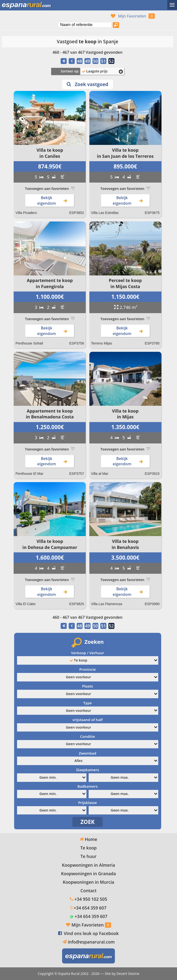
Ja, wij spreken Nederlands (57, 16)
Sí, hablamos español (39, 16)
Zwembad (87, 753)
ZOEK (87, 822)
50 (95, 61)
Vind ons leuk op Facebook (91, 933)
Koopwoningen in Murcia (88, 882)
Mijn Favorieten (132, 16)
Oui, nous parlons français (48, 16)
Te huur (89, 856)
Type (88, 703)
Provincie (88, 669)
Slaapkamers (87, 770)
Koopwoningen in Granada (88, 874)
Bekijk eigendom (53, 200)
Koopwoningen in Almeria (88, 865)
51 (103, 61)
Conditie (88, 736)
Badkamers (88, 786)
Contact (89, 891)
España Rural (69, 974)
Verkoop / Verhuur (88, 653)
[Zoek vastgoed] (116, 25)
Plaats (88, 686)
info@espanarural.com (91, 942)
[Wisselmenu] (172, 5)
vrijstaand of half (87, 720)
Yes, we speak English (29, 16)
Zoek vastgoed (87, 84)
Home (88, 839)
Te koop (88, 848)
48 (80, 61)
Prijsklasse (88, 803)
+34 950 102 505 (91, 899)
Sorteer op (70, 71)
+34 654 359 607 (90, 908)
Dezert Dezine (128, 974)
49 (87, 61)
